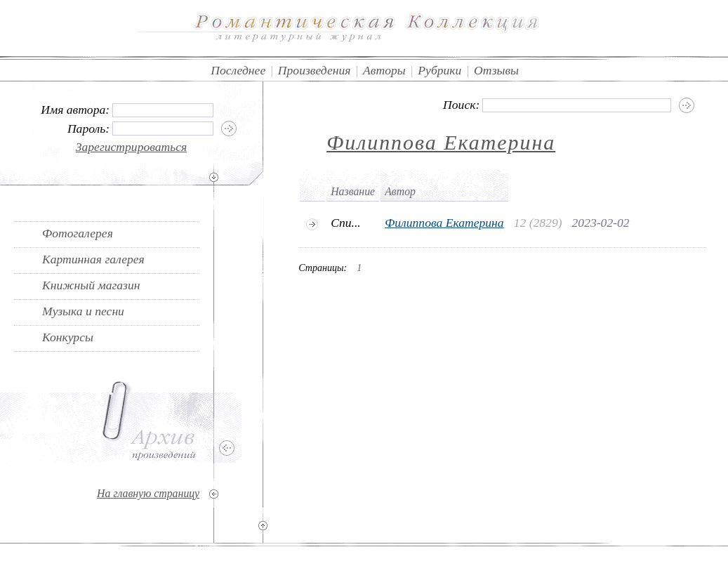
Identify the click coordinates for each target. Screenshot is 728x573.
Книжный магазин (91, 285)
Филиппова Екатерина (441, 142)
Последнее (238, 70)
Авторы (384, 70)
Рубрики (439, 70)
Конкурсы (68, 337)
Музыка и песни (83, 311)
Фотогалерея (78, 233)
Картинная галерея (93, 259)
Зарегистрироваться (132, 147)
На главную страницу (148, 493)
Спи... (346, 223)
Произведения (315, 70)
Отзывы (496, 70)
